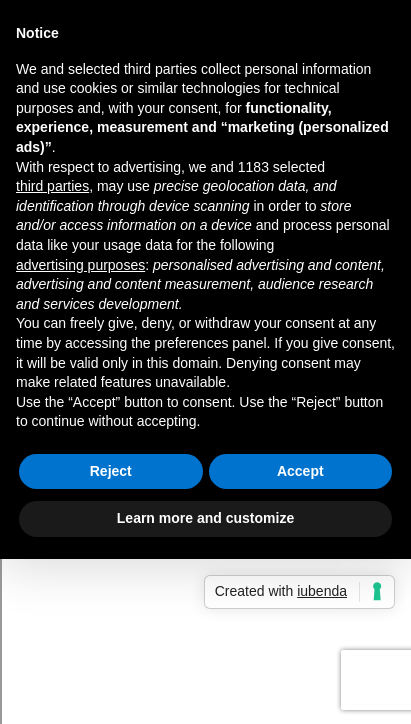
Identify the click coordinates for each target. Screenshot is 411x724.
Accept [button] (300, 471)
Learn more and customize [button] (205, 518)
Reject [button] (111, 471)
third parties (52, 186)
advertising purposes (80, 265)
